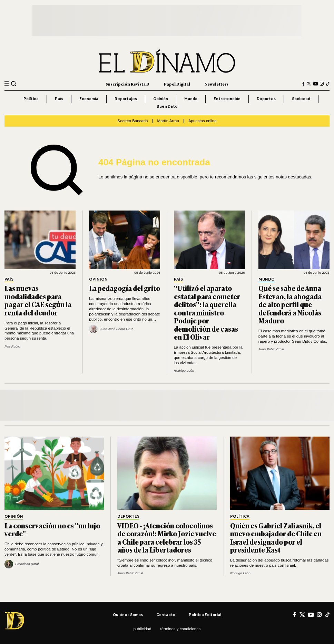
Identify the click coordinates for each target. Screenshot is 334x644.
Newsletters (217, 84)
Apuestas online (203, 121)
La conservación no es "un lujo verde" (52, 530)
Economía (89, 99)
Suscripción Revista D (127, 84)
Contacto (166, 615)
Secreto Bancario (132, 121)
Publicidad (143, 629)
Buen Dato (167, 106)
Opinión (161, 99)
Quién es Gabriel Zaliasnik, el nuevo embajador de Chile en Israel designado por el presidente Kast (276, 538)
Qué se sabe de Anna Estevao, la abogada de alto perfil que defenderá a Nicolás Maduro (290, 304)
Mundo (191, 99)
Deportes (266, 99)
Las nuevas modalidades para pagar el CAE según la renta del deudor (38, 300)
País (59, 99)
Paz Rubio (12, 346)
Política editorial (205, 615)
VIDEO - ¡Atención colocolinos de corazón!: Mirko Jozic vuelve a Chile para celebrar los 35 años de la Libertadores (167, 538)
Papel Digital (177, 84)
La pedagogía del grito (125, 288)
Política (31, 99)
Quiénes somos (128, 615)
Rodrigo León (184, 370)
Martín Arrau (168, 121)
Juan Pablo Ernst (271, 349)
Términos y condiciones (181, 629)
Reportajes (126, 99)
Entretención (227, 99)
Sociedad (301, 99)
